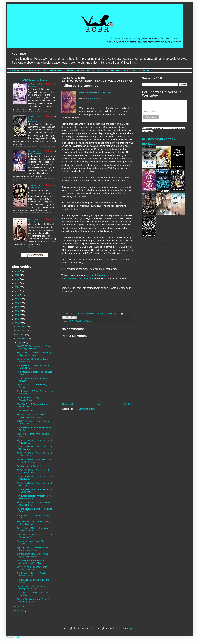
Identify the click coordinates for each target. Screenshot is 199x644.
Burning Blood (34, 185)
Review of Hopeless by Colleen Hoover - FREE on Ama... (35, 497)
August (21, 343)
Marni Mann (33, 122)
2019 (17, 299)
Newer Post (67, 404)
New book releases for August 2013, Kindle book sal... (33, 523)
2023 (17, 283)
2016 (17, 311)
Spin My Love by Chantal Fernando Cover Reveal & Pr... (33, 549)
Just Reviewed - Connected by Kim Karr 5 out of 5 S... (33, 367)
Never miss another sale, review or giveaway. (162, 104)
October (21, 335)
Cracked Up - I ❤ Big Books (29, 466)
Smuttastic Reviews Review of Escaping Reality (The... (31, 562)
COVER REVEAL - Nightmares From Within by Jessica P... (34, 347)
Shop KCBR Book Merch (25, 70)
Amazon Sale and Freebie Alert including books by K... (31, 542)
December (22, 327)
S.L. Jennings (104, 92)
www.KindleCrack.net (96, 275)
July (19, 607)
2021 (17, 291)
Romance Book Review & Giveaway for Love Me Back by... (35, 461)
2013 (17, 323)
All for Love (33, 219)
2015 (17, 315)
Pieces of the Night (36, 151)
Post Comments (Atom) (85, 409)
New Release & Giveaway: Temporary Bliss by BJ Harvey (34, 354)
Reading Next (120, 70)
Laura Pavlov (34, 87)
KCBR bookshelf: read (35, 80)
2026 (17, 271)
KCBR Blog (19, 54)
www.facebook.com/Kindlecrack (77, 278)
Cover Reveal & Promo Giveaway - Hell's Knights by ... (33, 568)
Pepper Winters (34, 188)
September (23, 339)
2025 (17, 275)
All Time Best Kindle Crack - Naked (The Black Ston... (33, 471)
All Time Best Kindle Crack (80, 321)
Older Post (128, 404)
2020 (17, 295)
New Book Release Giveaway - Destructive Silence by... (31, 416)
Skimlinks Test (12, 637)
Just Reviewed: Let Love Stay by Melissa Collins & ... (32, 574)
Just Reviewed (54, 70)
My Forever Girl (35, 84)
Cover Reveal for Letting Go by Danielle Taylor (31, 399)
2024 (17, 279)
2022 (17, 287)
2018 (17, 303)
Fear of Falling (86, 92)
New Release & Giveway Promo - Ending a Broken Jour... (32, 587)
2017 (17, 307)
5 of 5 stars (95, 99)
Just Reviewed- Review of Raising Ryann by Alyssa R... (32, 555)
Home (98, 404)
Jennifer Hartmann (35, 154)
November (22, 331)
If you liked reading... (26, 411)
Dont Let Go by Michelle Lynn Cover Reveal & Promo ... (33, 529)
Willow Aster (33, 222)
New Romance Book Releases (87, 70)
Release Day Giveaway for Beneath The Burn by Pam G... (33, 600)
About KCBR (141, 70)
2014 (17, 319)
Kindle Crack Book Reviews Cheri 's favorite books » (166, 244)
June (20, 611)
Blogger (131, 628)
